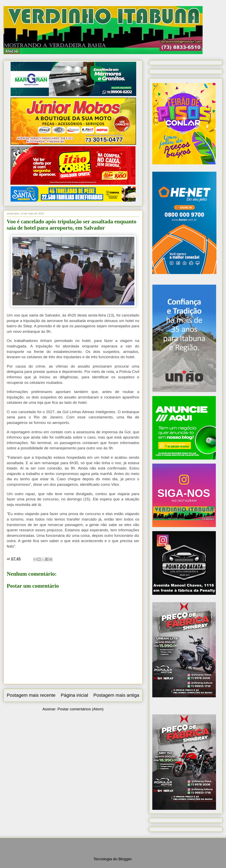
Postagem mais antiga (116, 695)
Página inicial (74, 695)
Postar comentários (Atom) (80, 709)
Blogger (125, 859)
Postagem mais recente (31, 695)
